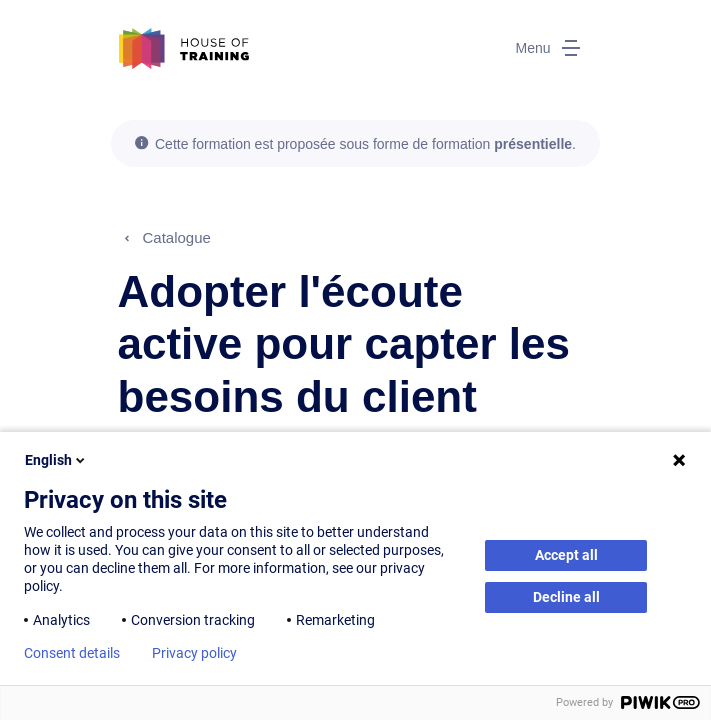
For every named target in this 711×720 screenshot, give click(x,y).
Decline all (566, 597)
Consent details (72, 653)
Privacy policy (194, 653)
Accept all (566, 555)
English (56, 460)
